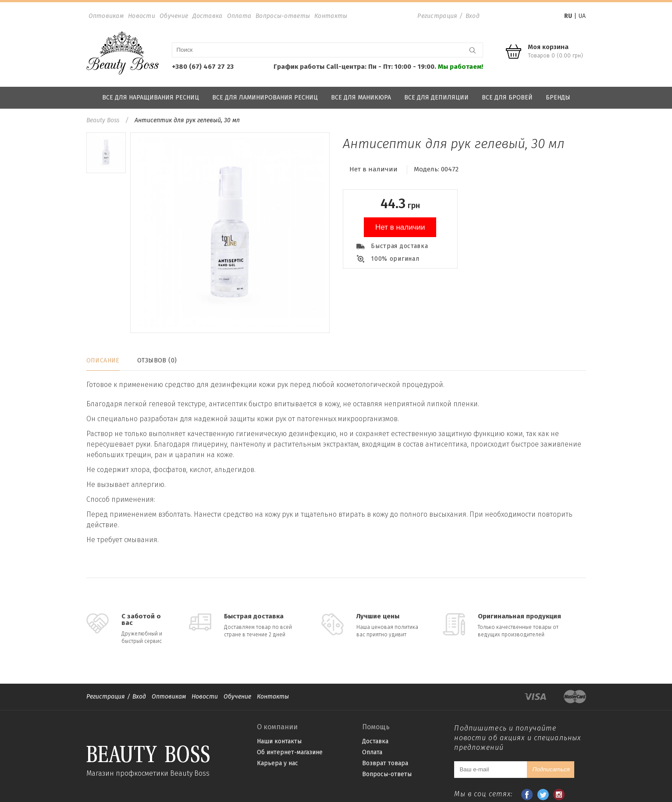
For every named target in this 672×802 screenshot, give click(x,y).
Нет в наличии (400, 227)
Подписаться (551, 769)
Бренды (558, 98)
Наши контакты (279, 741)
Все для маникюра (361, 98)
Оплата (239, 16)
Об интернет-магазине (290, 752)
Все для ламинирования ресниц (265, 98)
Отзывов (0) (157, 360)
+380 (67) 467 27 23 (203, 67)
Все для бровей (507, 98)
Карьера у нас (277, 763)
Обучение (174, 16)
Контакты (331, 16)
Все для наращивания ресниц (151, 98)
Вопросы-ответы (283, 16)
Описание (103, 360)
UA (582, 16)
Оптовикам (106, 16)
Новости (142, 16)
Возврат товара (385, 763)
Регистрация (437, 16)
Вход (473, 16)
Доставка (207, 16)
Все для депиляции (436, 98)
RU (568, 16)
